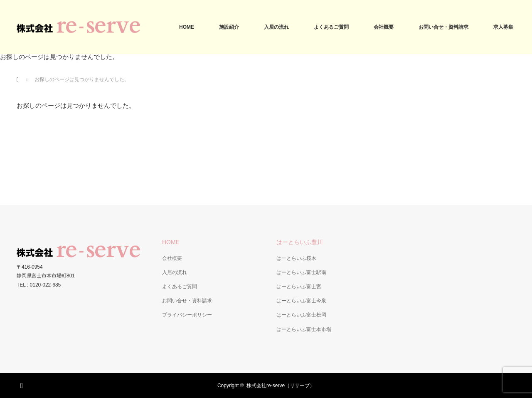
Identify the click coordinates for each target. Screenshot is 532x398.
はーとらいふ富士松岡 (301, 315)
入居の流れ (276, 27)
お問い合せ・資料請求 (443, 27)
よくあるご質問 (331, 27)
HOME (187, 27)
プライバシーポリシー (187, 315)
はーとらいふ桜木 (296, 258)
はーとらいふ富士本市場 (304, 329)
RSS (23, 384)
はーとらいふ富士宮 (299, 287)
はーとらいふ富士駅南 (301, 272)
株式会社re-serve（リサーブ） (281, 386)
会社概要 (384, 27)
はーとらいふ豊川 (300, 242)
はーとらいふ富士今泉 (301, 301)
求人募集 (503, 27)
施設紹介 (229, 27)
